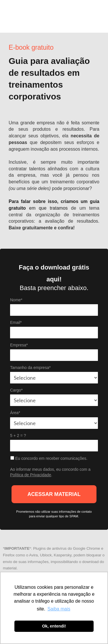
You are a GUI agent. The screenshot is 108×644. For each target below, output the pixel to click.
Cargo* (16, 390)
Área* (15, 413)
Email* (16, 322)
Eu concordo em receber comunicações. (49, 458)
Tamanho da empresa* (30, 368)
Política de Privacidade (31, 475)
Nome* (16, 300)
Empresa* (19, 345)
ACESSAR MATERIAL (54, 494)
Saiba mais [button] (59, 609)
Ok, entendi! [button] (54, 626)
